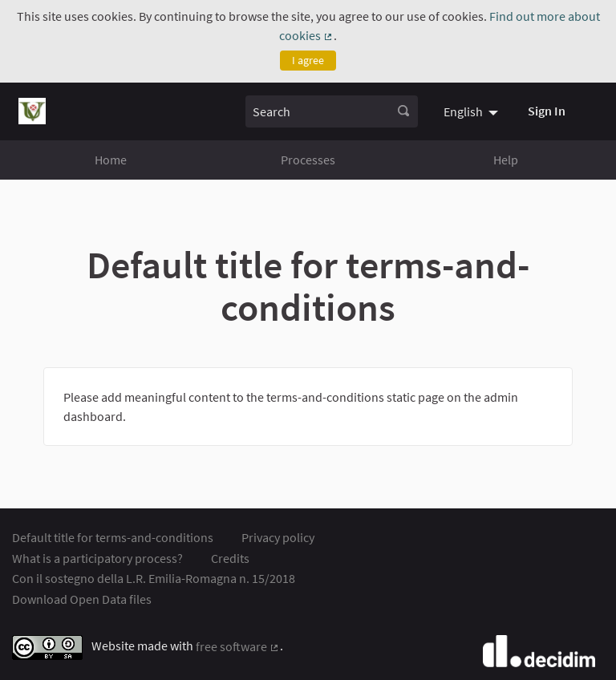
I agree (308, 60)
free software (238, 646)
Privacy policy (278, 537)
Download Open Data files (82, 599)
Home (111, 160)
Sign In (547, 111)
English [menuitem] (463, 111)
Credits (230, 558)
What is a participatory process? (97, 558)
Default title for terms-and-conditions (113, 537)
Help (506, 160)
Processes (308, 160)
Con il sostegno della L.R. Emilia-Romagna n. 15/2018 (154, 578)
